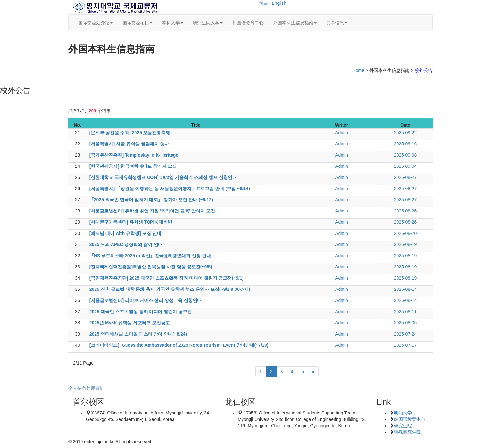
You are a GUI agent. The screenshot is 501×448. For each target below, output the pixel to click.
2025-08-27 (405, 177)
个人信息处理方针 (86, 388)
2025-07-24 (405, 334)
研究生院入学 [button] (208, 23)
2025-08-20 (405, 233)
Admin (342, 133)
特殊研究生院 (407, 432)
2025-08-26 (405, 211)
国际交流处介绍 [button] (96, 23)
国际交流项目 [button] (137, 23)
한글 (264, 3)
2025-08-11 (405, 312)
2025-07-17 (405, 345)
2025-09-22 (405, 133)
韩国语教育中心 (248, 23)
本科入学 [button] (173, 23)
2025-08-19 (405, 244)
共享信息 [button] (337, 23)
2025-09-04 (405, 166)
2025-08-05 (405, 323)
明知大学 (403, 413)
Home (358, 70)
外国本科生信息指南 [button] (295, 23)
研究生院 (403, 426)
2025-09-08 (405, 155)
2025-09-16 (405, 144)
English (279, 3)
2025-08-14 (405, 289)
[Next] (313, 372)
